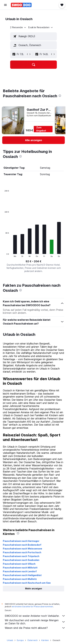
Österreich (32, 640)
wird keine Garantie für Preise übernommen (32, 607)
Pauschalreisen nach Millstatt (20, 568)
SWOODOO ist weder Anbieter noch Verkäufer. (35, 616)
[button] (5, 5)
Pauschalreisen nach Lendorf (20, 571)
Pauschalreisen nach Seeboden (21, 560)
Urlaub (10, 640)
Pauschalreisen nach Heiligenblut (22, 575)
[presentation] (60, 96)
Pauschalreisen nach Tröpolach (21, 556)
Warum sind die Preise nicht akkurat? (35, 628)
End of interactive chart (3, 255)
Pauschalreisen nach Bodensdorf (22, 545)
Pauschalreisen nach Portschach (22, 552)
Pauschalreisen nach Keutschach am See (27, 583)
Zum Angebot (41, 129)
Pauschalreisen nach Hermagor (21, 541)
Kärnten (45, 640)
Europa (20, 640)
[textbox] (33, 36)
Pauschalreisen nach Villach (19, 564)
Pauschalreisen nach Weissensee (22, 549)
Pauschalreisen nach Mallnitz (20, 579)
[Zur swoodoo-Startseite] (21, 5)
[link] (33, 140)
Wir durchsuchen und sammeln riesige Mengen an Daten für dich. (35, 622)
